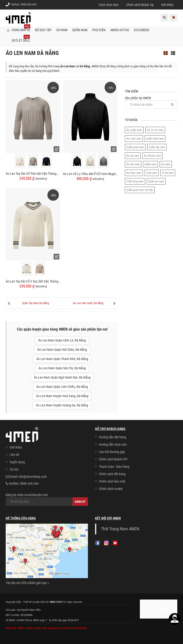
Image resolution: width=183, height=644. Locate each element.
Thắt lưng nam (135, 181)
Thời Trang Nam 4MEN (120, 529)
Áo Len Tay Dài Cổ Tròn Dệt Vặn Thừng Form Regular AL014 (33, 174)
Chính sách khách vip (140, 5)
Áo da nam (133, 156)
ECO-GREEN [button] (142, 30)
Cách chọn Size (109, 5)
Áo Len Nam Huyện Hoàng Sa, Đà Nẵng (62, 405)
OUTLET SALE (21, 39)
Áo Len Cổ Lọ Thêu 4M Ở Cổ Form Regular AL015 (90, 174)
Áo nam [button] (62, 30)
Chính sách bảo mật (112, 481)
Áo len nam (133, 164)
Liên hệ (14, 455)
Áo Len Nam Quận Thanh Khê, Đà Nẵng (62, 359)
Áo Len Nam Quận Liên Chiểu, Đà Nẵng (62, 387)
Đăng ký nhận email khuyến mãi (47, 499)
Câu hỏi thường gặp (112, 452)
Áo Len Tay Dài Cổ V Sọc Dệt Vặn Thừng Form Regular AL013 (33, 281)
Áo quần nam (134, 130)
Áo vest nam (134, 139)
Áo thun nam (134, 173)
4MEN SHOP (56, 602)
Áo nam (166, 164)
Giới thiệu (167, 5)
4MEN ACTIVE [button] (120, 30)
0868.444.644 (29, 5)
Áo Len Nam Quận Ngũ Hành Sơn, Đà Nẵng (62, 377)
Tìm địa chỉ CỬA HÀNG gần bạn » (27, 583)
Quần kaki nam (155, 139)
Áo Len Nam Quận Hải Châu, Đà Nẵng (62, 350)
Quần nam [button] (80, 30)
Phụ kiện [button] (99, 30)
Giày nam (152, 173)
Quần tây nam (157, 147)
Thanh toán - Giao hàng (114, 467)
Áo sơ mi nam (155, 130)
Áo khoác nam (152, 156)
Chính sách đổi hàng (112, 474)
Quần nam (150, 164)
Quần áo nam (156, 181)
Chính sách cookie (111, 489)
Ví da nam (168, 173)
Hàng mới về (21, 28)
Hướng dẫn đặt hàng (112, 437)
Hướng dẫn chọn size (113, 444)
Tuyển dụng (17, 462)
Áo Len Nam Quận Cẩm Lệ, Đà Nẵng (62, 340)
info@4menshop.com (33, 477)
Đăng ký (80, 502)
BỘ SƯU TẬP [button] (43, 30)
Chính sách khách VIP (113, 459)
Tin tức (14, 469)
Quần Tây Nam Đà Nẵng (36, 303)
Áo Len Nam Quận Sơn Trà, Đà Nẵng (62, 368)
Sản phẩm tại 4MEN (151, 102)
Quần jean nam (135, 147)
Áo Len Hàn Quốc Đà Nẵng (88, 303)
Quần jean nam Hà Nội (140, 190)
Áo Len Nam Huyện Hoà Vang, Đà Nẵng (62, 396)
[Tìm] (172, 105)
